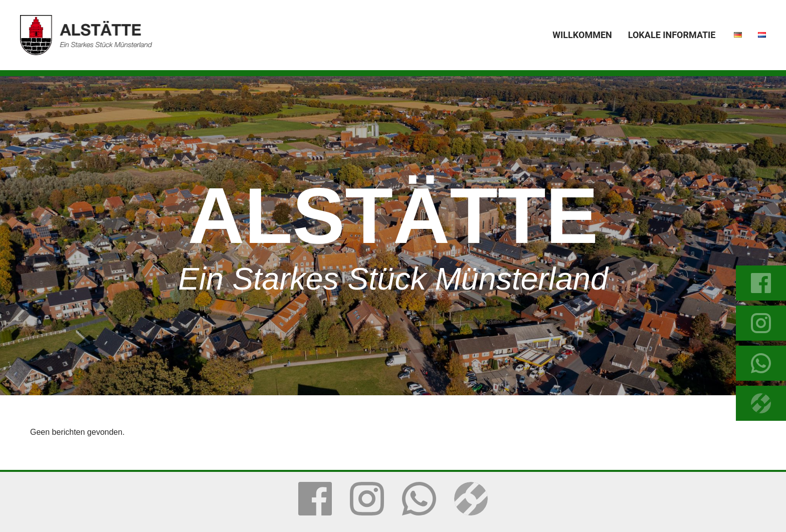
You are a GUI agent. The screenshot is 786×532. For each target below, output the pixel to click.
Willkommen (582, 35)
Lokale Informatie (672, 35)
